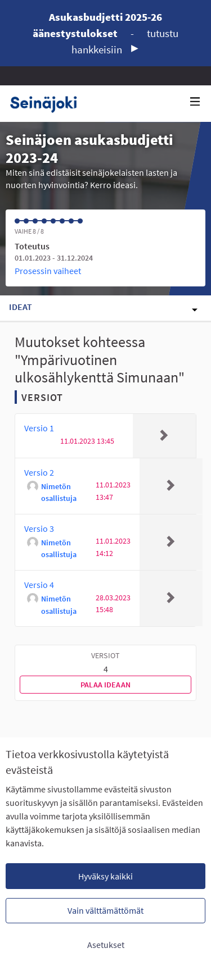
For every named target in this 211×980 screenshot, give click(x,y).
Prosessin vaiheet (48, 271)
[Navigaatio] (195, 102)
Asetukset (106, 945)
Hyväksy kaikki (105, 876)
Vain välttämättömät (105, 910)
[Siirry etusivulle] (48, 104)
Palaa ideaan (105, 685)
